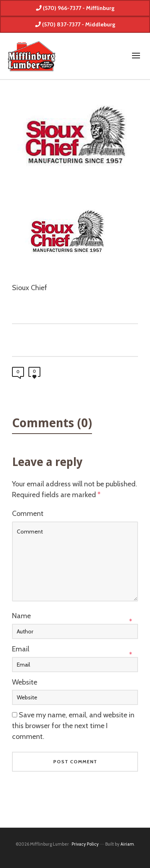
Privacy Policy (85, 844)
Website (25, 682)
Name (21, 616)
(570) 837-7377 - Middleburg (75, 24)
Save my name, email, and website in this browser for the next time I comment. (73, 726)
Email (21, 649)
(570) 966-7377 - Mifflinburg (75, 8)
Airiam (127, 844)
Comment (28, 514)
